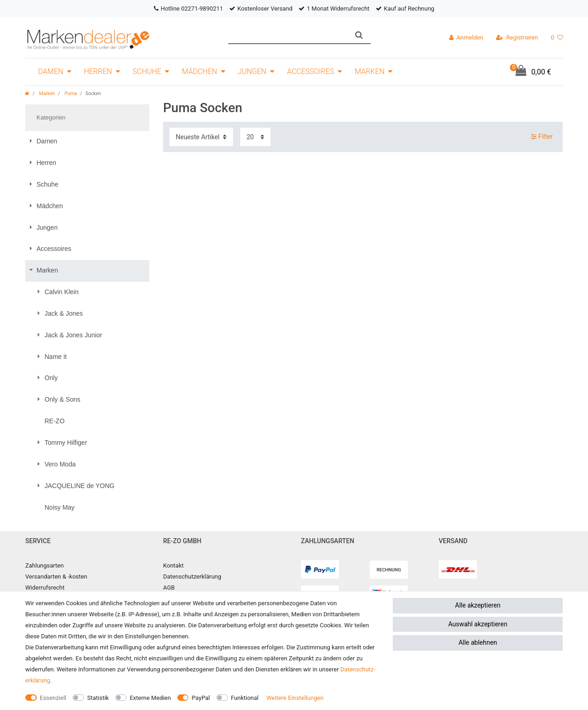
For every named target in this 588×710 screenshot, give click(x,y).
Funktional (245, 698)
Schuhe (147, 71)
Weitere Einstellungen (295, 698)
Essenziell (53, 698)
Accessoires (311, 71)
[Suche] (359, 35)
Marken (370, 71)
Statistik (98, 698)
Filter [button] (542, 137)
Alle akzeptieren (478, 605)
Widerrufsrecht (45, 588)
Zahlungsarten (45, 565)
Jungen (252, 71)
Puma (70, 94)
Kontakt (173, 565)
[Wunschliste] (557, 38)
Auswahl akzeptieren (478, 624)
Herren (98, 71)
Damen (51, 71)
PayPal (201, 698)
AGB (169, 588)
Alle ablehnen (478, 642)
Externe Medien (150, 698)
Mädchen (200, 71)
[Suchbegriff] (288, 35)
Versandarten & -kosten (56, 577)
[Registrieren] (517, 38)
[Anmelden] (466, 38)
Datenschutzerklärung (192, 577)
